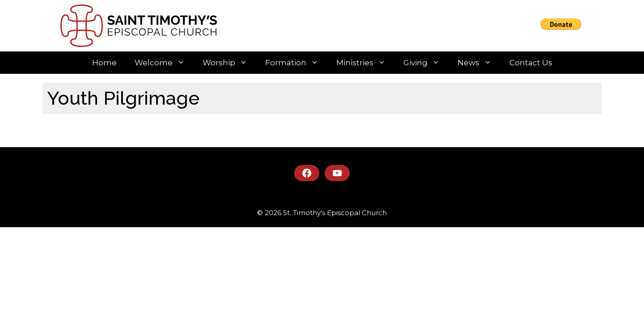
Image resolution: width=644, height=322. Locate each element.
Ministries (365, 63)
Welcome (164, 63)
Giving (426, 63)
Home (104, 63)
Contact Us (531, 63)
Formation (296, 63)
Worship (229, 63)
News (479, 63)
